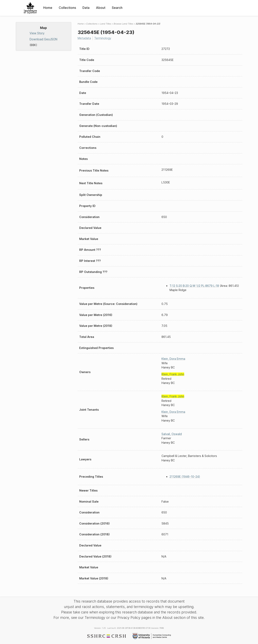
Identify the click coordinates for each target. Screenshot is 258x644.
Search (117, 8)
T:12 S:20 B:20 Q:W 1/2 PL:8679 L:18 (194, 286)
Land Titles (106, 24)
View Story (37, 33)
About (101, 8)
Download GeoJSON (43, 39)
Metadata (84, 38)
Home (48, 8)
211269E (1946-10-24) (185, 477)
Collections (67, 8)
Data (86, 8)
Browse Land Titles (123, 24)
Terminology (103, 38)
